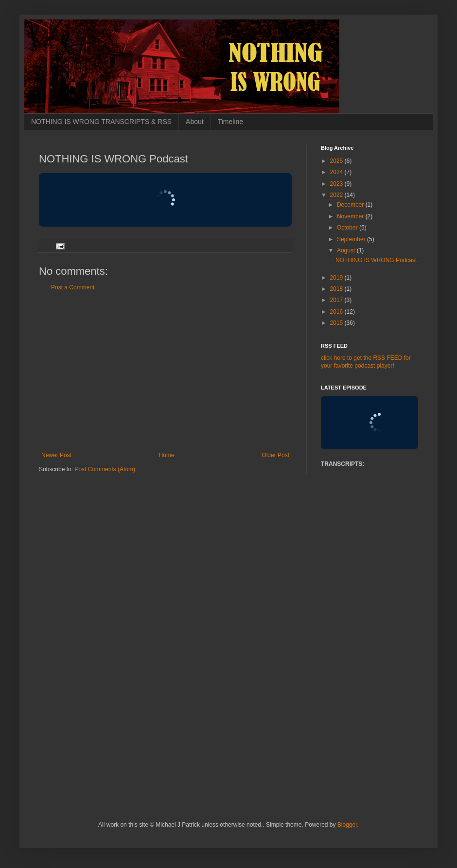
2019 (337, 278)
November (351, 216)
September (352, 239)
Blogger (347, 825)
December (351, 205)
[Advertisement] (165, 372)
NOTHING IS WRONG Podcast (376, 260)
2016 (337, 312)
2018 (337, 289)
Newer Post (56, 455)
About (195, 122)
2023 (337, 184)
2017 (337, 300)
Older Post (275, 455)
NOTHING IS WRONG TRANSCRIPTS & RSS (101, 122)
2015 (337, 323)
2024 (337, 172)
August (347, 250)
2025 (337, 161)
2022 (337, 195)
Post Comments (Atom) (105, 469)
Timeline (230, 122)
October (348, 228)
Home (167, 455)
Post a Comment (73, 287)
